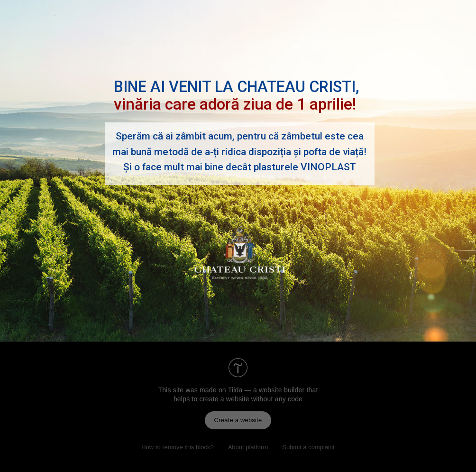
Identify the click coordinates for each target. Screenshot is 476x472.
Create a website (238, 420)
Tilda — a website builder (266, 390)
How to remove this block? (177, 447)
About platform (248, 447)
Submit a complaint (308, 447)
